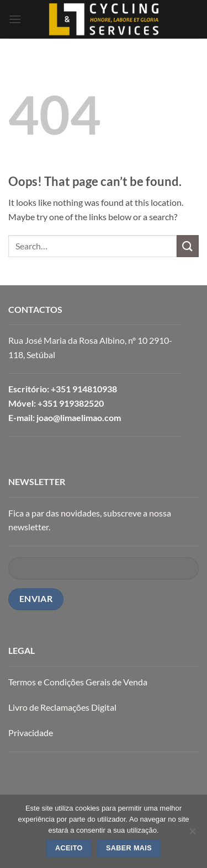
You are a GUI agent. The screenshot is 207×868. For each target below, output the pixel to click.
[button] (15, 19)
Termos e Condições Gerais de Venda (78, 682)
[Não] (192, 834)
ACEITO (69, 848)
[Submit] (188, 246)
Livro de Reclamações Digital (62, 707)
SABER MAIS (129, 848)
